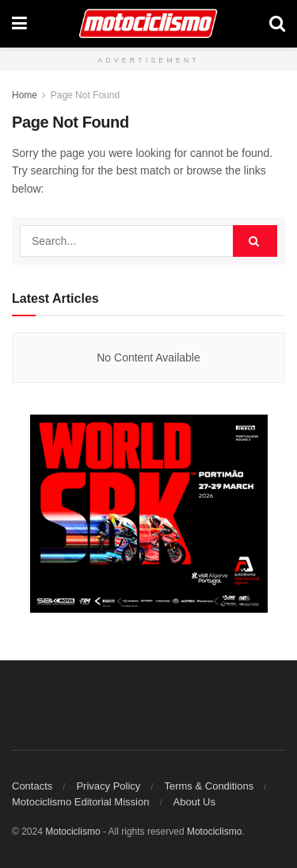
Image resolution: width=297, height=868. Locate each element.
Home (25, 95)
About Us (194, 802)
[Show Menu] (19, 24)
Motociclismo (72, 832)
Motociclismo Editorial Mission (80, 802)
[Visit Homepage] (148, 24)
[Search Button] (277, 24)
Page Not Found (85, 95)
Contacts (32, 786)
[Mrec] (149, 513)
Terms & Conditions (209, 786)
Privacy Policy (108, 786)
